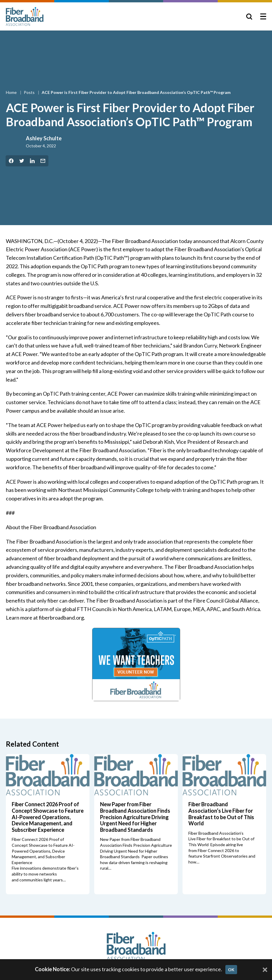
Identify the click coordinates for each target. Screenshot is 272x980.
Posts (30, 92)
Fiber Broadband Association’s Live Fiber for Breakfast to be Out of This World (221, 814)
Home (12, 92)
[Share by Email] (43, 161)
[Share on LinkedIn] (32, 161)
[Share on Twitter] (22, 161)
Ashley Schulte (44, 138)
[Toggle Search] (249, 16)
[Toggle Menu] (263, 16)
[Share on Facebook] (11, 161)
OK (231, 970)
